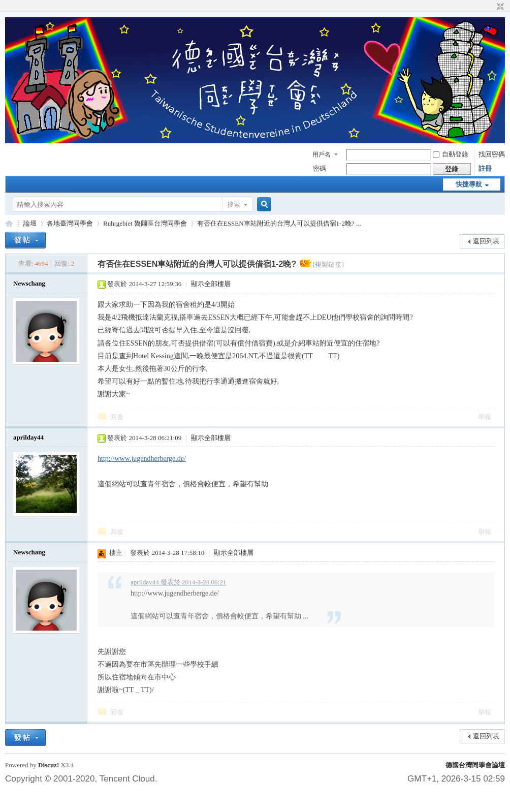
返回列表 (486, 241)
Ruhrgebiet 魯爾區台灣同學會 (145, 223)
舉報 (485, 417)
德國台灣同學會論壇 (475, 765)
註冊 (485, 168)
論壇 (30, 223)
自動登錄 (451, 154)
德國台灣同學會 (9, 223)
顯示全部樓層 (211, 284)
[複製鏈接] (328, 264)
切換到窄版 (499, 7)
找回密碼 (492, 154)
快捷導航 (469, 184)
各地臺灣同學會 (70, 223)
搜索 (234, 205)
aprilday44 (28, 437)
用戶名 (322, 154)
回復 (117, 417)
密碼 (320, 168)
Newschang (29, 283)
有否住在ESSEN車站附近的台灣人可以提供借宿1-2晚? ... (279, 223)
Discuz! (49, 765)
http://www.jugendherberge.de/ (142, 459)
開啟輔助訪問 (491, 7)
